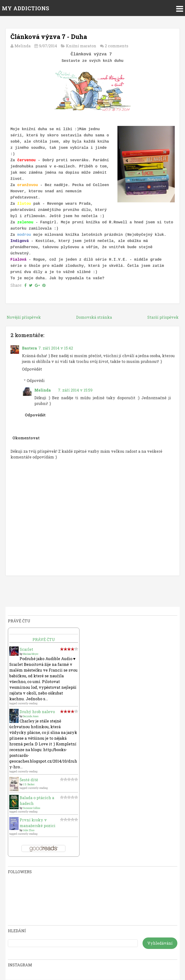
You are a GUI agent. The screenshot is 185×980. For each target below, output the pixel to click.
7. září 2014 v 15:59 (75, 390)
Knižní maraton (81, 46)
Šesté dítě (29, 780)
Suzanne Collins (32, 808)
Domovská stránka (94, 317)
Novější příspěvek (24, 317)
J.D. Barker (29, 784)
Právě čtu (44, 639)
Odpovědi (36, 380)
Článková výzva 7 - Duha (49, 37)
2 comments (116, 46)
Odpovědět (32, 369)
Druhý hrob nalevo (37, 712)
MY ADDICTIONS (26, 8)
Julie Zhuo (29, 830)
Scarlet (26, 649)
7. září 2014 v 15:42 (56, 348)
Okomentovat (26, 438)
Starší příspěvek (163, 317)
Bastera (29, 348)
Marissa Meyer (31, 654)
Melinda (43, 390)
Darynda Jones (31, 716)
